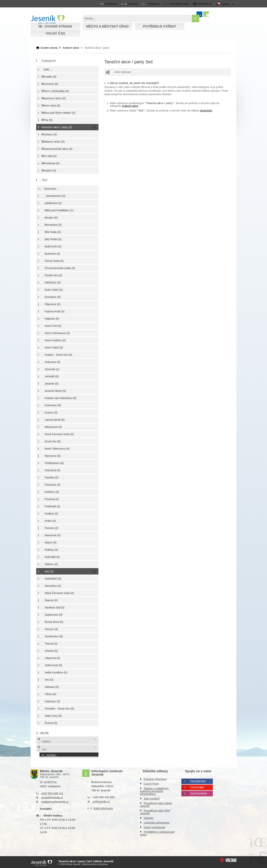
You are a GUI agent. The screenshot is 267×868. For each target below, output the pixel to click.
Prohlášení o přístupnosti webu (157, 832)
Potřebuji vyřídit (160, 26)
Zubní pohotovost (154, 826)
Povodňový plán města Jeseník (156, 803)
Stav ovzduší (152, 797)
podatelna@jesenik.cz (55, 801)
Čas (42, 748)
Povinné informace (155, 778)
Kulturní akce (71, 48)
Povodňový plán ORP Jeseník (155, 811)
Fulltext (44, 740)
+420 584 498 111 (52, 792)
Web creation (228, 859)
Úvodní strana (48, 20)
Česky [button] (225, 4)
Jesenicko (206, 110)
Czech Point (151, 783)
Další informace (103, 807)
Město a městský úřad (107, 26)
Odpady (149, 817)
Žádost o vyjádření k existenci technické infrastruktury (154, 790)
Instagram (199, 792)
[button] (176, 4)
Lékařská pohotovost (156, 821)
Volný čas (55, 34)
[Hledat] (196, 19)
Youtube (197, 786)
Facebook (198, 780)
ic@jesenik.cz (101, 800)
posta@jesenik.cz (52, 796)
